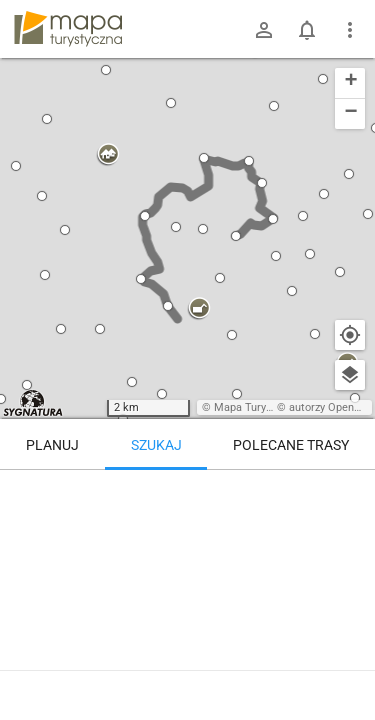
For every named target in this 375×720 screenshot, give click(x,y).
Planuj (52, 445)
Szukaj (156, 445)
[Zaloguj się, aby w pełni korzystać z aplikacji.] (349, 665)
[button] (42, 196)
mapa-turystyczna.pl (68, 29)
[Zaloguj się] (264, 30)
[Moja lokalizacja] (350, 335)
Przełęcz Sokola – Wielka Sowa (149, 667)
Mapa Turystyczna (259, 407)
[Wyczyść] (350, 492)
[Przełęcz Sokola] (112, 555)
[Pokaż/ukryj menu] (350, 30)
